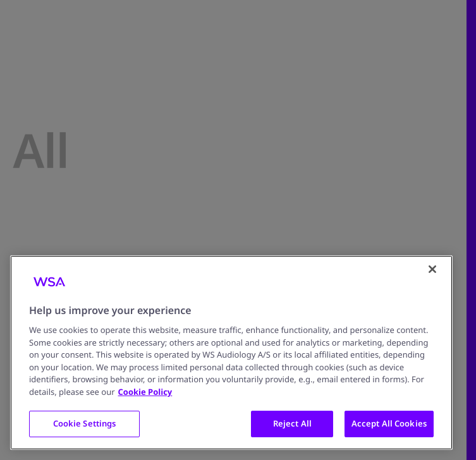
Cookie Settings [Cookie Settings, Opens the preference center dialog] (85, 423)
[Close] (432, 269)
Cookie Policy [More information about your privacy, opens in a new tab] (145, 392)
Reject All (292, 423)
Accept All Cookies (389, 423)
